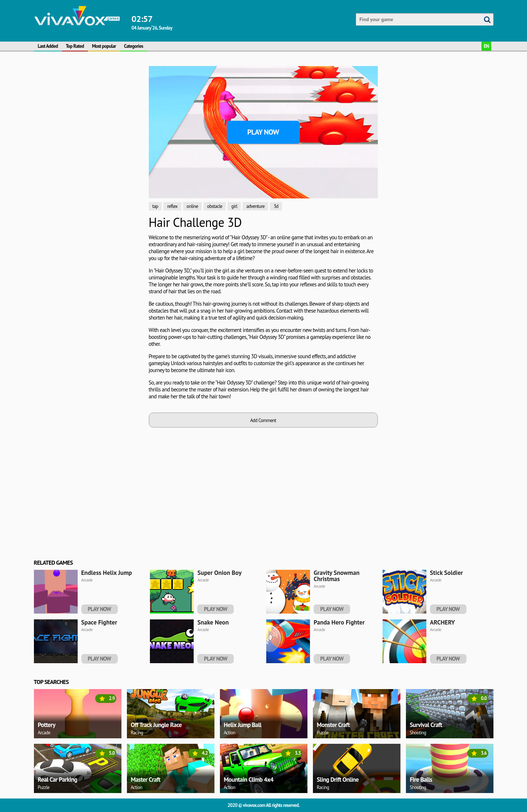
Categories (133, 46)
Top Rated (75, 46)
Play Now (263, 132)
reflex (172, 206)
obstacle (215, 206)
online (192, 206)
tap (155, 206)
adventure (255, 206)
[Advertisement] (89, 175)
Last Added (48, 46)
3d (276, 206)
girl (234, 206)
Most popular (104, 46)
